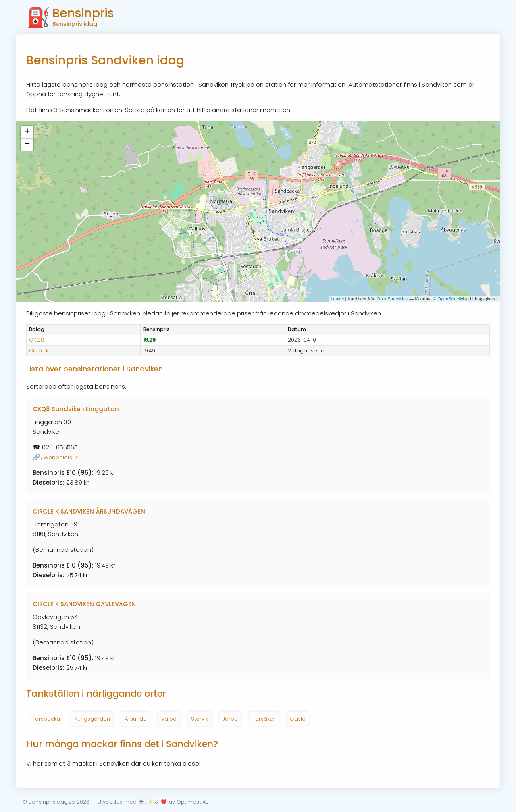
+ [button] (27, 132)
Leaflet (337, 299)
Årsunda (136, 719)
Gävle (298, 719)
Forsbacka (46, 719)
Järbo (230, 719)
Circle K (39, 351)
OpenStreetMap (393, 299)
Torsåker (264, 719)
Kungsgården (92, 719)
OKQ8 (37, 340)
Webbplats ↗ (61, 457)
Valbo (169, 719)
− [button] (27, 145)
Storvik (200, 719)
